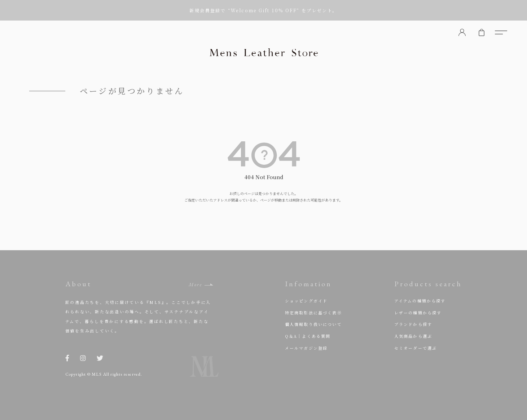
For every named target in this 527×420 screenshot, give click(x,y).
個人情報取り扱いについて (313, 324)
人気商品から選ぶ (413, 336)
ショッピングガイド (306, 301)
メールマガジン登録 (306, 348)
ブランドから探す (413, 324)
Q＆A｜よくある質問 (308, 336)
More (195, 285)
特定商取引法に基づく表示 (313, 313)
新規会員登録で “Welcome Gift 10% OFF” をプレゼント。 (263, 10)
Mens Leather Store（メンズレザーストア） (264, 52)
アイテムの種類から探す (420, 301)
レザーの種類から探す (418, 313)
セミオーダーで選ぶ (416, 348)
